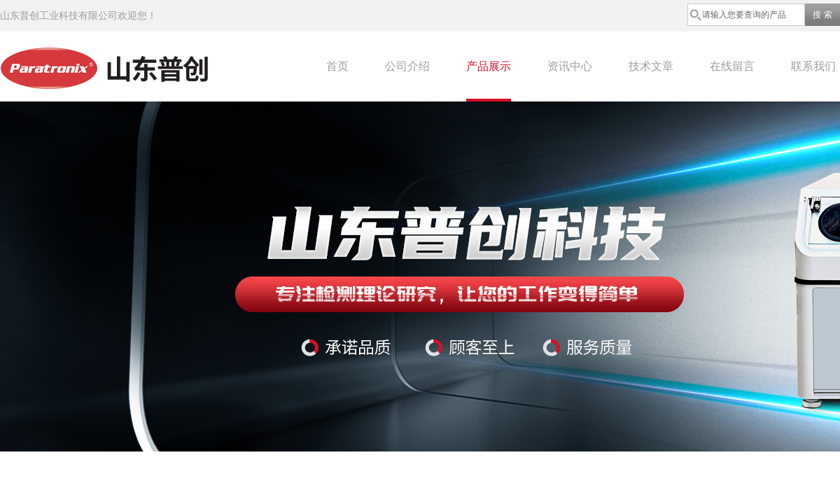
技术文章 (651, 66)
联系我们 (813, 66)
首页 (337, 66)
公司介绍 (407, 66)
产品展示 (489, 66)
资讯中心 (570, 66)
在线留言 (732, 66)
